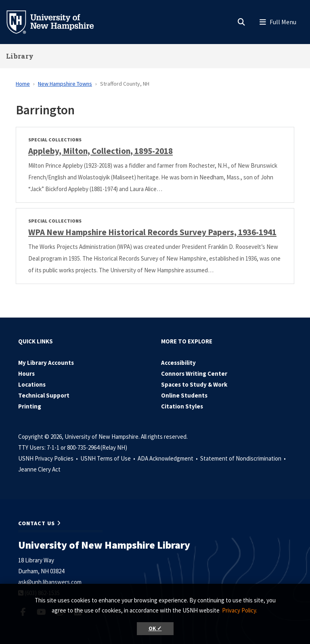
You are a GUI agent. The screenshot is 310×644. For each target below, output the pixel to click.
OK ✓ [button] (155, 628)
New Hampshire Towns (65, 84)
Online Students (184, 395)
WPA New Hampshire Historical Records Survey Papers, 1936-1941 (152, 232)
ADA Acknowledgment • (168, 458)
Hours (26, 374)
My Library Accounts (46, 363)
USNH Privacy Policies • (49, 458)
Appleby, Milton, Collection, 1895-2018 (101, 151)
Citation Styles (182, 406)
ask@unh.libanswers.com (50, 582)
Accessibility (178, 363)
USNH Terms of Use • (108, 458)
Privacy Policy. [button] (240, 610)
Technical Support (44, 395)
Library (20, 56)
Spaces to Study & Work (194, 384)
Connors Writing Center (194, 374)
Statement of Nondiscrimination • (244, 458)
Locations (32, 384)
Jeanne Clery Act (39, 469)
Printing (30, 406)
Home (23, 84)
